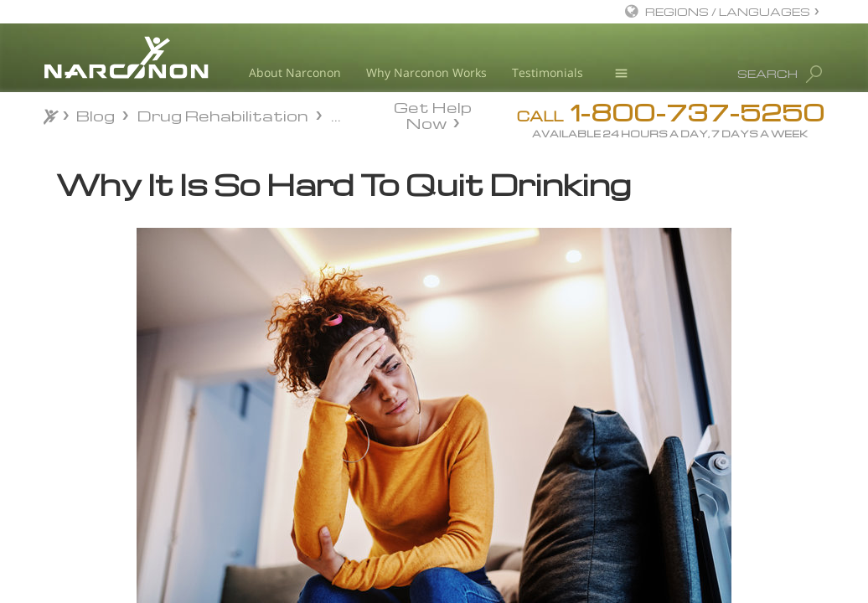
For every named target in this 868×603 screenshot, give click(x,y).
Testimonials (548, 72)
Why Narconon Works (426, 72)
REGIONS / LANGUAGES (728, 11)
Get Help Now (433, 114)
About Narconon (295, 72)
